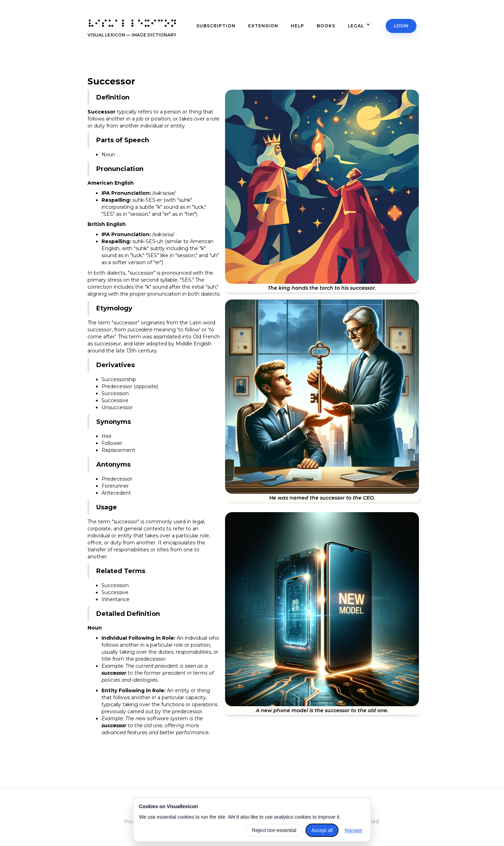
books (326, 26)
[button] (363, 26)
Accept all (322, 830)
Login (401, 26)
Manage (353, 830)
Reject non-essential (274, 830)
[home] (132, 30)
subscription (216, 26)
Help (297, 26)
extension (263, 26)
